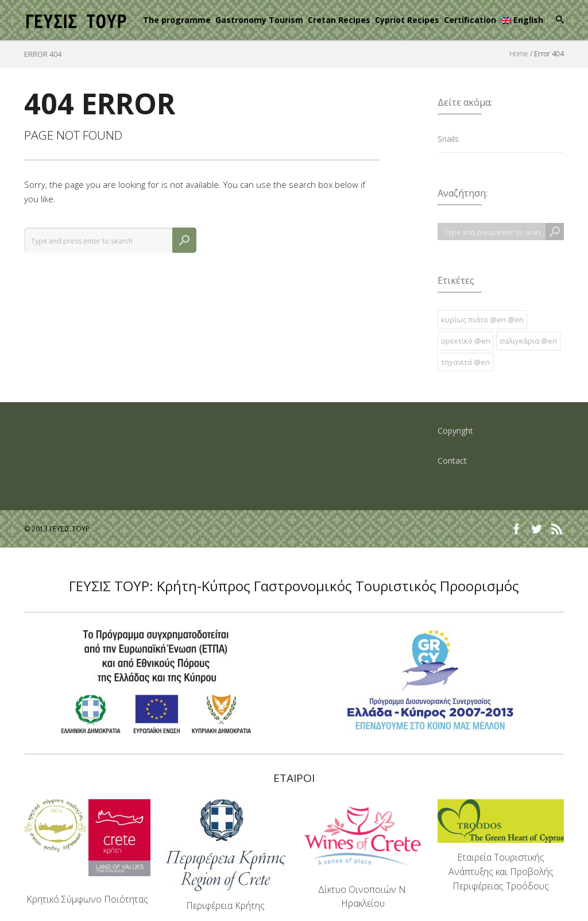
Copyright (455, 431)
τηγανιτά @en (465, 362)
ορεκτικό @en (466, 341)
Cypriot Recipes (407, 20)
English (522, 20)
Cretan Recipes (339, 20)
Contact (452, 460)
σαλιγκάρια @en (528, 341)
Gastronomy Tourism (259, 20)
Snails (448, 139)
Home (519, 54)
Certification (470, 20)
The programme (177, 20)
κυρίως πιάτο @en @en (482, 319)
